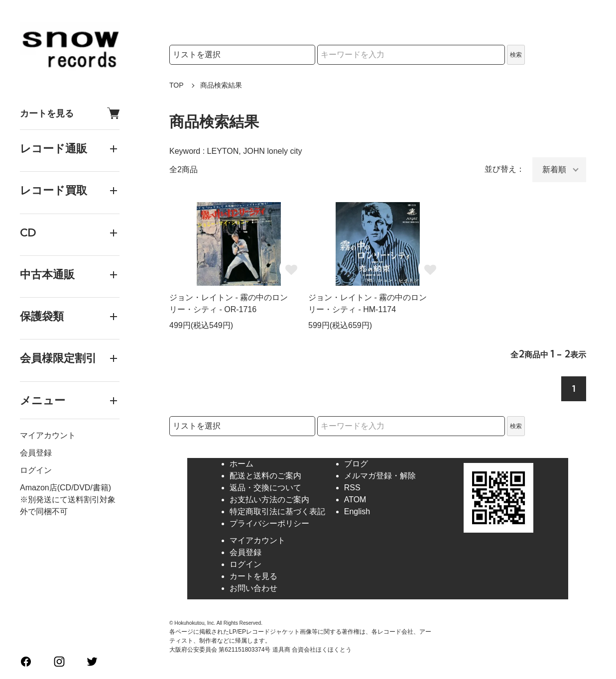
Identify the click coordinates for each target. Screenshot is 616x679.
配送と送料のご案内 (265, 476)
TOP (177, 85)
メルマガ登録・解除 (380, 476)
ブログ (356, 464)
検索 (516, 55)
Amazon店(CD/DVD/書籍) (65, 488)
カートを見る (70, 113)
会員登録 (36, 453)
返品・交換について (265, 488)
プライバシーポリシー (269, 523)
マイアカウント (48, 435)
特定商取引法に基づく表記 (277, 511)
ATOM (355, 500)
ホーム (242, 464)
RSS (352, 488)
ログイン (36, 470)
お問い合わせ (253, 588)
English (357, 511)
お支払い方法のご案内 (269, 500)
